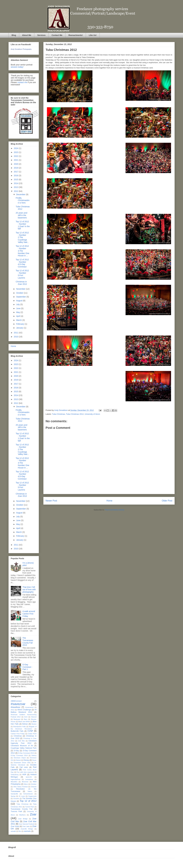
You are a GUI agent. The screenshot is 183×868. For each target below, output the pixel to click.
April (18, 316)
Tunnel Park (30, 807)
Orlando (34, 787)
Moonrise (25, 782)
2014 (16, 183)
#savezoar (18, 704)
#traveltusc (16, 707)
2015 (16, 179)
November (21, 289)
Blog (14, 35)
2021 (16, 160)
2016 (16, 176)
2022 (16, 156)
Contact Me (57, 35)
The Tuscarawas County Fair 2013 (28, 641)
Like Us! (93, 35)
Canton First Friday (18, 734)
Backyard (17, 719)
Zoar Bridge (23, 819)
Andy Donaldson (61, 410)
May (18, 312)
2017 (16, 172)
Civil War (21, 741)
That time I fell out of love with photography (29, 589)
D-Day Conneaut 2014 (19, 755)
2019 (16, 168)
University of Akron (92, 414)
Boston (34, 724)
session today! (17, 67)
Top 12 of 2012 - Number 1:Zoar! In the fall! (23, 225)
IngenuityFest (16, 779)
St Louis (22, 796)
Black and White (24, 722)
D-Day (16, 751)
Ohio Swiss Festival (20, 787)
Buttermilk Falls (17, 731)
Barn (26, 719)
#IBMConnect (16, 701)
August (20, 301)
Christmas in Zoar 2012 (21, 283)
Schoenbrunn (28, 794)
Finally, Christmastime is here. (23, 200)
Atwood (34, 717)
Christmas (18, 736)
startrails (27, 831)
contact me (22, 82)
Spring (13, 796)
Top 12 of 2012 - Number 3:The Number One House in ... (22, 251)
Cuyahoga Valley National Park (24, 748)
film (20, 831)
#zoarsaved (29, 707)
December (21, 194)
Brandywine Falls (20, 727)
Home (109, 501)
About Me (27, 35)
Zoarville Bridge (27, 829)
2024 (16, 148)
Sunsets (16, 798)
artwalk (13, 831)
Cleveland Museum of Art (22, 746)
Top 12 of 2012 (28, 801)
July (18, 304)
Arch (26, 717)
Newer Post (51, 501)
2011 (16, 333)
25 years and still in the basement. (21, 215)
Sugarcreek (32, 796)
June (19, 308)
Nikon (26, 784)
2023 (16, 152)
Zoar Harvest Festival (26, 824)
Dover (34, 760)
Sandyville (14, 794)
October (20, 293)
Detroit (18, 760)
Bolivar (25, 724)
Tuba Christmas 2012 (75, 414)
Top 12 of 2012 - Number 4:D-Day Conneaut (22, 263)
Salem (30, 791)
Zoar (33, 814)
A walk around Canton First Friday (29, 614)
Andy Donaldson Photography (21, 49)
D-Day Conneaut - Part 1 (27, 667)
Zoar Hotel (15, 826)
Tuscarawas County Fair (22, 809)
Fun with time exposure (25, 772)
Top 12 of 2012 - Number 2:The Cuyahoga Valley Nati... (22, 237)
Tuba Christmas (59, 414)
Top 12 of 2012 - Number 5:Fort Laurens (22, 274)
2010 (16, 337)
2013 (16, 187)
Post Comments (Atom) (115, 510)
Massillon (14, 782)
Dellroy (34, 755)
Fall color (24, 767)
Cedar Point (32, 734)
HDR (24, 775)
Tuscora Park (16, 811)
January (20, 328)
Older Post (167, 501)
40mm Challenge (24, 710)
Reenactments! (76, 35)
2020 (16, 164)
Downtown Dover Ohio (22, 763)
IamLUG (29, 777)
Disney (26, 760)
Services (41, 35)
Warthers (22, 815)
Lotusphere (29, 779)
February (20, 324)
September (21, 297)
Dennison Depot (20, 758)
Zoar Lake (26, 826)
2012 (16, 191)
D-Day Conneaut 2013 (26, 753)
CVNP (30, 731)
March (19, 320)
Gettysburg (15, 775)
